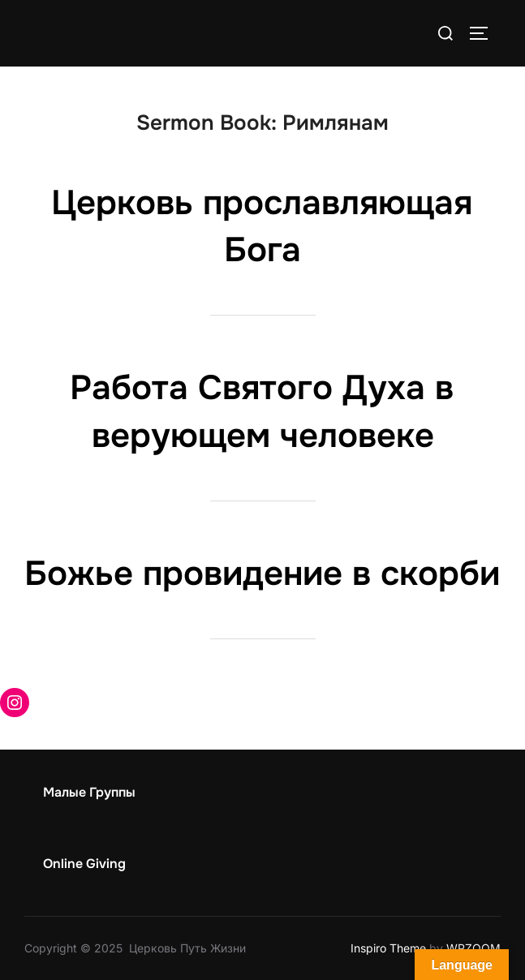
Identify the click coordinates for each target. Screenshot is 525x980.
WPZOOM (473, 948)
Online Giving (84, 864)
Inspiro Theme (388, 948)
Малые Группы (89, 792)
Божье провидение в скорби (262, 574)
